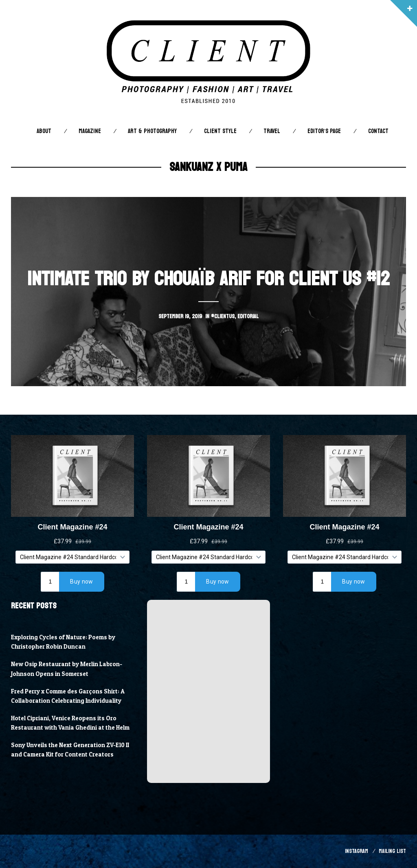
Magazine (90, 131)
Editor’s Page (324, 131)
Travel (272, 131)
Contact (378, 131)
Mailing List (392, 851)
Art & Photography (152, 131)
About (44, 131)
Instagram (357, 851)
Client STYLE (220, 131)
